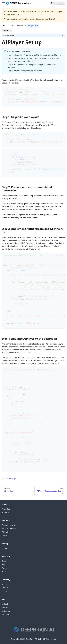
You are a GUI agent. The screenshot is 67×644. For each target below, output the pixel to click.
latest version (42, 19)
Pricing (5, 548)
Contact (5, 591)
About (4, 584)
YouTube (5, 608)
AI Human (6, 512)
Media (4, 536)
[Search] (57, 3)
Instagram (6, 611)
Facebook (6, 615)
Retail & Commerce (10, 529)
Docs (4, 561)
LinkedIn (5, 604)
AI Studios (6, 509)
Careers (5, 588)
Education (6, 532)
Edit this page (9, 479)
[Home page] (4, 26)
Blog (4, 565)
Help (4, 572)
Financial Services (9, 525)
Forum (4, 568)
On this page (8, 35)
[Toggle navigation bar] (3, 3)
